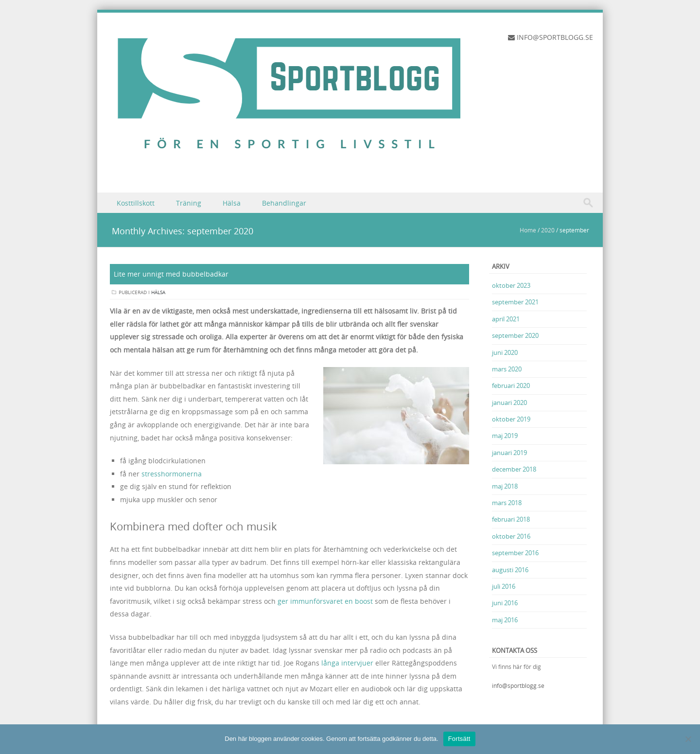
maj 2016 (505, 620)
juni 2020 (505, 352)
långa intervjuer (347, 663)
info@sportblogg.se (518, 685)
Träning (189, 203)
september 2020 (515, 335)
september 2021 (515, 302)
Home (528, 230)
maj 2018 (505, 486)
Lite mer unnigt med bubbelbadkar (171, 274)
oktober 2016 (511, 536)
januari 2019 (509, 453)
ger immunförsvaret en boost (325, 601)
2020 (548, 230)
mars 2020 (507, 369)
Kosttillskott (136, 203)
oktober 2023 (511, 285)
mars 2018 (507, 503)
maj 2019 (505, 436)
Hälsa (232, 203)
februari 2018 (511, 519)
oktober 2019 (511, 419)
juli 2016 (504, 586)
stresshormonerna (172, 474)
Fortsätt (459, 739)
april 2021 (506, 319)
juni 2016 (505, 603)
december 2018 (514, 469)
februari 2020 (511, 386)
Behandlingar (284, 203)
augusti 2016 (510, 570)
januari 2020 (509, 403)
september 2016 (515, 553)
